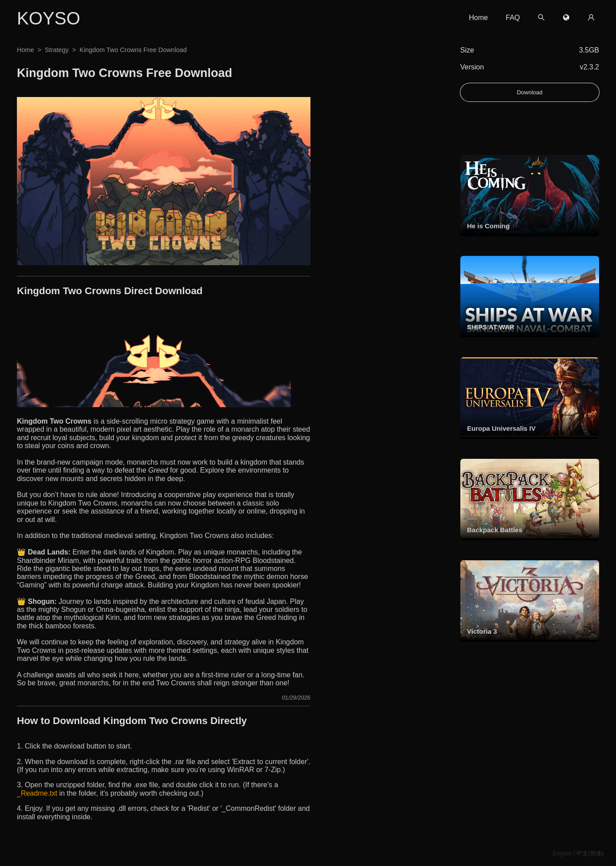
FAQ (513, 18)
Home (478, 18)
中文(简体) (590, 853)
